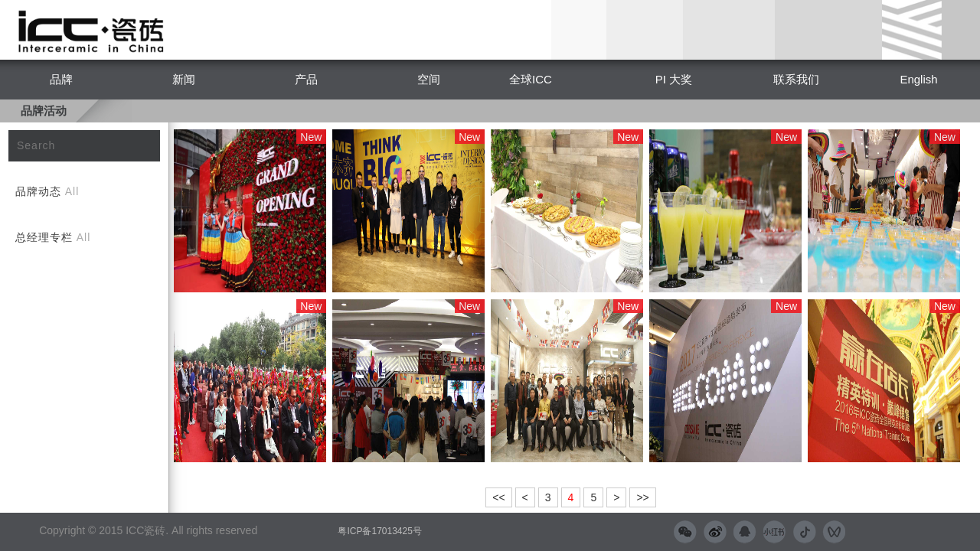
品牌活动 (44, 111)
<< (498, 497)
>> (642, 497)
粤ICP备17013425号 (379, 531)
